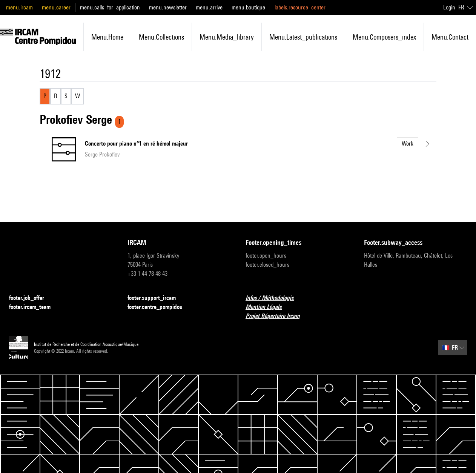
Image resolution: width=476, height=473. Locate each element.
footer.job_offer (31, 298)
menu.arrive (209, 7)
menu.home (107, 37)
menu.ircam (19, 7)
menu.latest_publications (303, 37)
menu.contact (450, 37)
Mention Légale (268, 307)
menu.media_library (227, 37)
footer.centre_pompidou (160, 307)
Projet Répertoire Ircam (277, 316)
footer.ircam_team (34, 307)
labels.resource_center (300, 7)
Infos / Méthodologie (274, 298)
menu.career (56, 7)
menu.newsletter (168, 7)
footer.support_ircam (156, 298)
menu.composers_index (384, 37)
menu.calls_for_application (110, 7)
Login (449, 7)
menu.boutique (248, 7)
